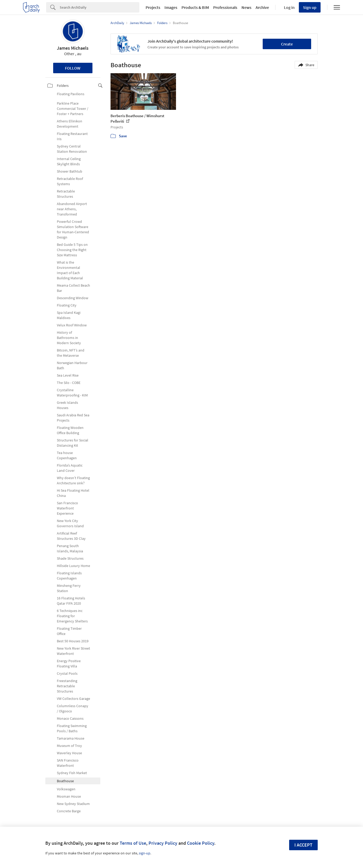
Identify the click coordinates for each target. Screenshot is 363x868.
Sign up (310, 7)
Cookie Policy (201, 843)
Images (171, 7)
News (246, 7)
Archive (262, 7)
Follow (73, 68)
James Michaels (73, 48)
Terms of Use (133, 843)
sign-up (145, 853)
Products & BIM (195, 7)
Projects (153, 7)
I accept (303, 845)
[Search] (100, 7)
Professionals (225, 7)
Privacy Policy (163, 843)
